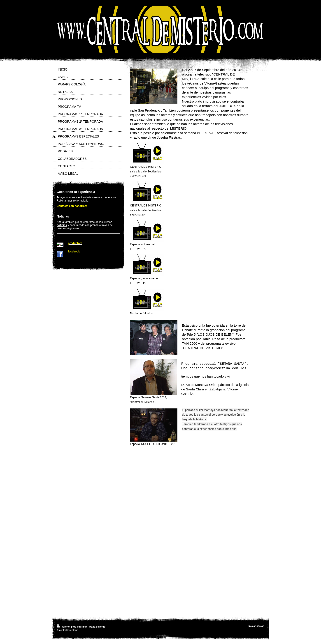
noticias (62, 225)
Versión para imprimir (72, 627)
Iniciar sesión (256, 626)
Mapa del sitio (97, 627)
